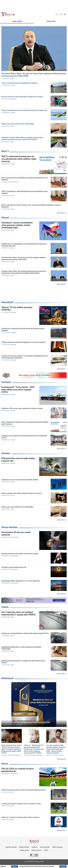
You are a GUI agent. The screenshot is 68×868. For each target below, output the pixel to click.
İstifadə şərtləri (24, 850)
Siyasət (5, 217)
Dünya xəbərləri (9, 527)
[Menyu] (65, 14)
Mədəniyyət (7, 678)
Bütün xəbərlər (61, 213)
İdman (5, 764)
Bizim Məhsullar (45, 847)
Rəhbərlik (35, 847)
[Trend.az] (8, 14)
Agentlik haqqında (11, 847)
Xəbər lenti (51, 21)
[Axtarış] (56, 14)
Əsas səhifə (17, 21)
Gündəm (6, 453)
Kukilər (46, 850)
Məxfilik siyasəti (36, 850)
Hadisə (5, 607)
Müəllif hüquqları (57, 847)
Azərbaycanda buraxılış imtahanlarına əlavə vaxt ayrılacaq (45, 866)
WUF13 (5, 151)
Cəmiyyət (6, 382)
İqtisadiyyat (7, 302)
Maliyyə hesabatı (24, 847)
